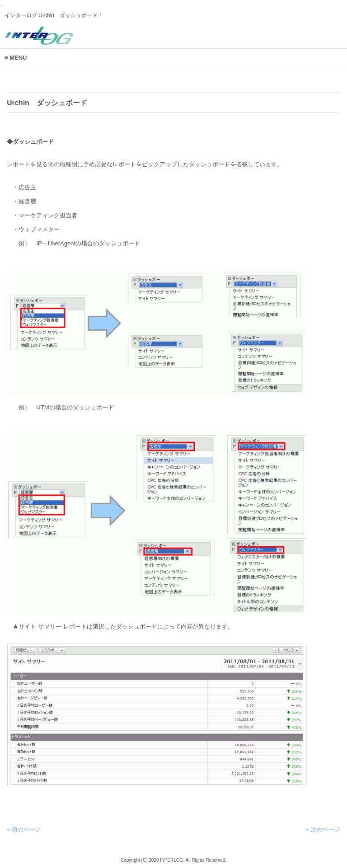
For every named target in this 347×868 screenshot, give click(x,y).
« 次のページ (323, 829)
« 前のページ (24, 829)
